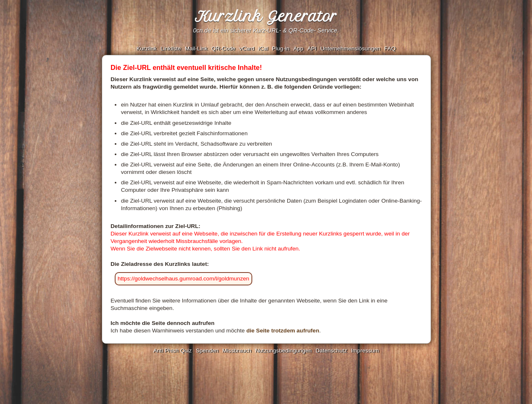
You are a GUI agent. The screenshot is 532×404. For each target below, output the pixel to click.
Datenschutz (331, 351)
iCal (263, 48)
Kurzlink (146, 48)
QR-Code (223, 48)
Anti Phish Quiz (172, 351)
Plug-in (281, 48)
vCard (246, 48)
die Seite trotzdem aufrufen (283, 331)
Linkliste (171, 48)
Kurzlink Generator (266, 17)
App (298, 48)
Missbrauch (237, 351)
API (312, 48)
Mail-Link (196, 48)
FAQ (390, 48)
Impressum (365, 351)
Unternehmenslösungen (350, 48)
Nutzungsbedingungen (283, 351)
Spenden (207, 351)
